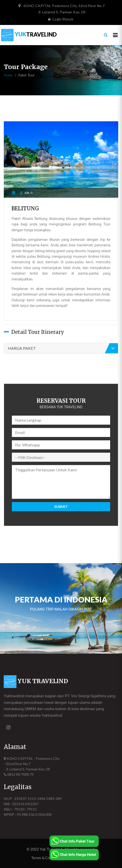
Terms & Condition (46, 858)
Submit (61, 507)
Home (8, 75)
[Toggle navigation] (115, 35)
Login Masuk (59, 19)
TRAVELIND (29, 34)
